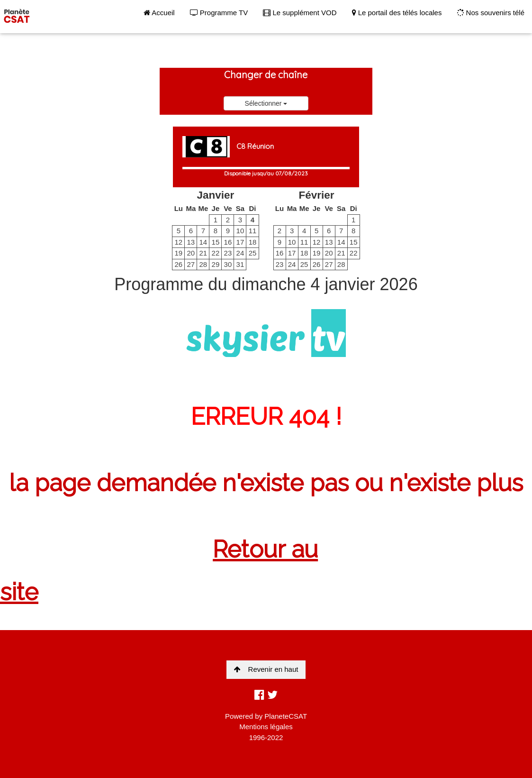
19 (178, 253)
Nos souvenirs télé (491, 13)
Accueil (159, 13)
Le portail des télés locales (397, 13)
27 (191, 264)
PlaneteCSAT (286, 716)
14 (203, 242)
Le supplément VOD (300, 13)
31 (240, 264)
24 (240, 253)
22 (216, 253)
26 (178, 264)
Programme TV (219, 13)
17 (240, 242)
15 (216, 242)
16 (228, 242)
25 (253, 253)
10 (240, 231)
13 (191, 242)
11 (253, 231)
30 (228, 264)
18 (253, 242)
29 (216, 264)
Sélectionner (266, 103)
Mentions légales (266, 727)
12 (178, 242)
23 (228, 253)
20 (191, 253)
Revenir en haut (266, 669)
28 (203, 264)
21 (203, 253)
